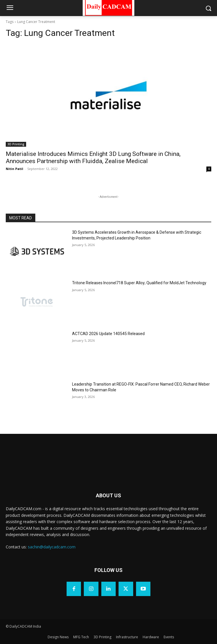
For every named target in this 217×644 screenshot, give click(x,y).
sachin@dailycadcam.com (52, 547)
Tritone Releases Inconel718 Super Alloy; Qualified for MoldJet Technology (139, 283)
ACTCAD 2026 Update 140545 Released (108, 334)
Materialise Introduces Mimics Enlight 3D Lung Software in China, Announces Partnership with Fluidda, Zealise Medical (93, 157)
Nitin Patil (14, 169)
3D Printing (16, 144)
